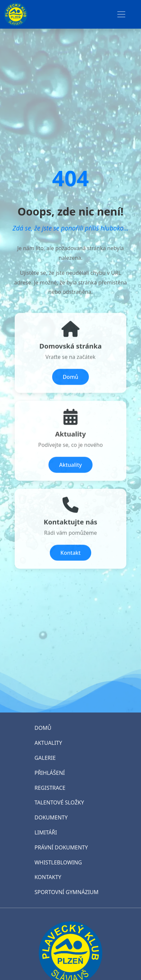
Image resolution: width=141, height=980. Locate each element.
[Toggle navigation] (121, 14)
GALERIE (45, 758)
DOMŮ (43, 728)
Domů (71, 383)
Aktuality (70, 471)
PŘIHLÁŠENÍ (50, 773)
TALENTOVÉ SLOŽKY (59, 802)
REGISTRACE (50, 788)
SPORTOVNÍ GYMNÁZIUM (66, 892)
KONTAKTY (48, 877)
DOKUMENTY (51, 817)
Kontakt (70, 559)
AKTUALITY (48, 743)
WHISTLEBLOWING (58, 862)
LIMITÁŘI (46, 832)
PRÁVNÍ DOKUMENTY (61, 847)
